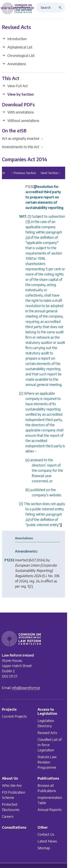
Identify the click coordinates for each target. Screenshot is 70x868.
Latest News (47, 841)
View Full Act (15, 86)
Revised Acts (47, 733)
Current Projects (14, 716)
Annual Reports (50, 809)
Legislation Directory (46, 723)
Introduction (14, 39)
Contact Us (46, 834)
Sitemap (44, 848)
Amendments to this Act (22, 147)
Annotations (14, 64)
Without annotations (21, 120)
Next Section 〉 (51, 173)
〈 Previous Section (23, 173)
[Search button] (61, 8)
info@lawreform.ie (26, 688)
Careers (8, 816)
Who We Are (12, 785)
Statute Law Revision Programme (47, 762)
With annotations (18, 112)
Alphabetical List (17, 47)
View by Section (18, 94)
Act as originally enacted (22, 138)
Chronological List (18, 55)
